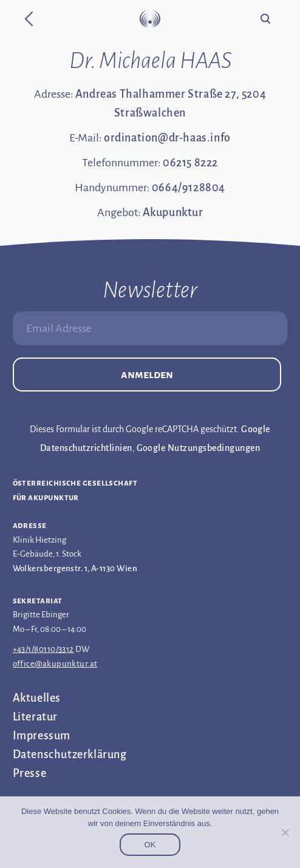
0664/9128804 (189, 188)
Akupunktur (173, 212)
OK (150, 845)
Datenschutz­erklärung (70, 754)
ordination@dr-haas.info (167, 138)
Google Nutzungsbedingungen (198, 448)
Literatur (35, 717)
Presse (30, 773)
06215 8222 (190, 163)
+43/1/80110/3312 (43, 649)
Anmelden (147, 375)
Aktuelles (37, 698)
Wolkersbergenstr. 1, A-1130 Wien (75, 568)
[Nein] (285, 832)
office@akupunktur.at (55, 664)
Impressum (42, 736)
